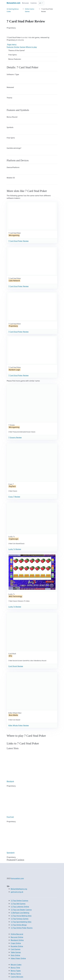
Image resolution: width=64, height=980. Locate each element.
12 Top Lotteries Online (20, 907)
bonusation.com (17, 878)
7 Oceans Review (15, 437)
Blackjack (10, 781)
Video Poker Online (18, 958)
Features (10, 47)
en (40, 3)
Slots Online (15, 955)
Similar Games (20, 47)
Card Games (16, 949)
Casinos (34, 3)
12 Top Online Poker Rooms (22, 928)
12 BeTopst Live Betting (20, 913)
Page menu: (12, 44)
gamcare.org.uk (17, 892)
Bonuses (25, 3)
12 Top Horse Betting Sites (21, 916)
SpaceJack (11, 853)
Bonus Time (15, 968)
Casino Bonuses (17, 977)
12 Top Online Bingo (19, 925)
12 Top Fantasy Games (20, 919)
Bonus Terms (16, 974)
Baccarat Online (17, 937)
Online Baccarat (17, 934)
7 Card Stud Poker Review (19, 241)
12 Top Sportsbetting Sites (21, 922)
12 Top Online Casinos (19, 901)
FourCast (10, 817)
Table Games (16, 952)
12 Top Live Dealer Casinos (21, 910)
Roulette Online (17, 946)
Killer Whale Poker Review (19, 725)
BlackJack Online (17, 940)
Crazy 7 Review (14, 497)
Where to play (31, 47)
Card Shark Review (16, 666)
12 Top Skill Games (18, 904)
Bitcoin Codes (16, 965)
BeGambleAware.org (19, 889)
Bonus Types (16, 971)
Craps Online (16, 943)
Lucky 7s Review (15, 549)
